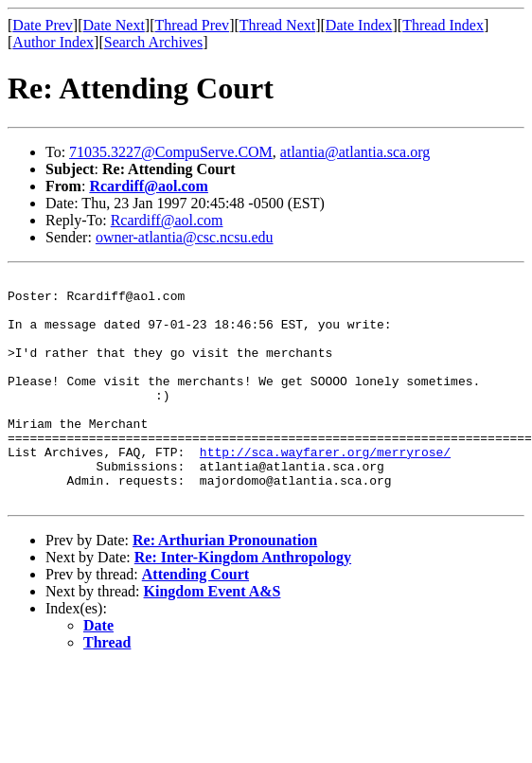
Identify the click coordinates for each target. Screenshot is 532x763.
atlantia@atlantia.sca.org (355, 152)
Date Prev (43, 25)
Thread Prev (192, 25)
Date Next (114, 25)
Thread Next (277, 25)
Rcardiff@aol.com (149, 186)
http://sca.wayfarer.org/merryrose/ (325, 488)
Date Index (359, 25)
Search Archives (153, 42)
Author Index (53, 42)
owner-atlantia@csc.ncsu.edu (185, 237)
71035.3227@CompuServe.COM (171, 152)
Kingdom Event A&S (213, 637)
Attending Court (195, 620)
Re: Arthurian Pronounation (225, 586)
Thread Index (443, 25)
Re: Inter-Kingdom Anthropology (243, 603)
